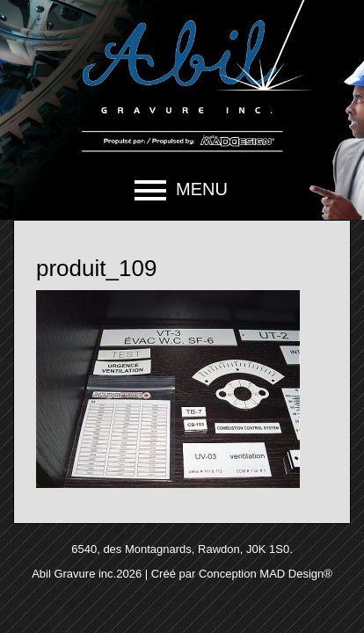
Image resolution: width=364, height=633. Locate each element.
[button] (182, 190)
